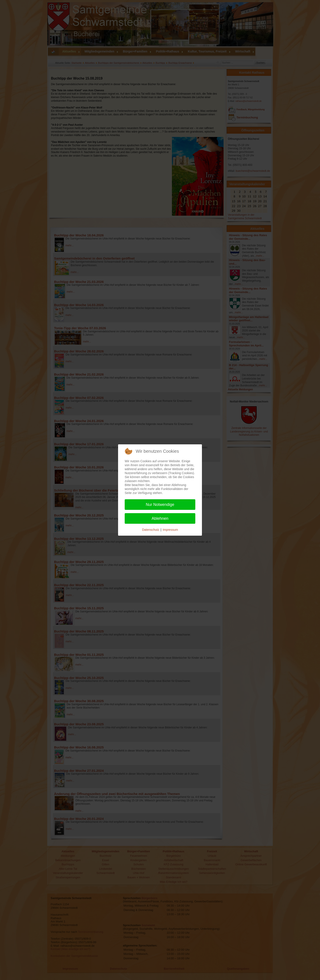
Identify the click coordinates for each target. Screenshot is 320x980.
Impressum (170, 530)
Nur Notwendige (160, 505)
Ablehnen (160, 518)
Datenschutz (151, 530)
